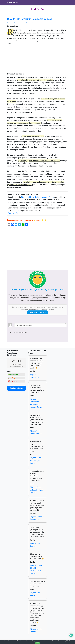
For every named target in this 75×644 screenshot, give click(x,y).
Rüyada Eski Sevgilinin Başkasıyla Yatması (30, 19)
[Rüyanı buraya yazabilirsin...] (41, 325)
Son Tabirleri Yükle (16, 388)
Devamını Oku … (14, 213)
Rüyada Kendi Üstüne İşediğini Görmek (37, 490)
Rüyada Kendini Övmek (36, 630)
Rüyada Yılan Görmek (35, 545)
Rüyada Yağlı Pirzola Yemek (36, 432)
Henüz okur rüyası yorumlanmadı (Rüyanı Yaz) (20, 23)
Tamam (37, 643)
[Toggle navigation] (66, 2)
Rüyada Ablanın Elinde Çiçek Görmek (36, 460)
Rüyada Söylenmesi (35, 376)
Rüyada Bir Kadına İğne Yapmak (37, 518)
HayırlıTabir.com (13, 2)
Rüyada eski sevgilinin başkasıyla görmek (37, 197)
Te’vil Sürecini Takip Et (38, 312)
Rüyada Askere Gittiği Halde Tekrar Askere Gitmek (36, 569)
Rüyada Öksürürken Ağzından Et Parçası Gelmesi (37, 403)
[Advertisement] (38, 60)
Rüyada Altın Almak (35, 594)
